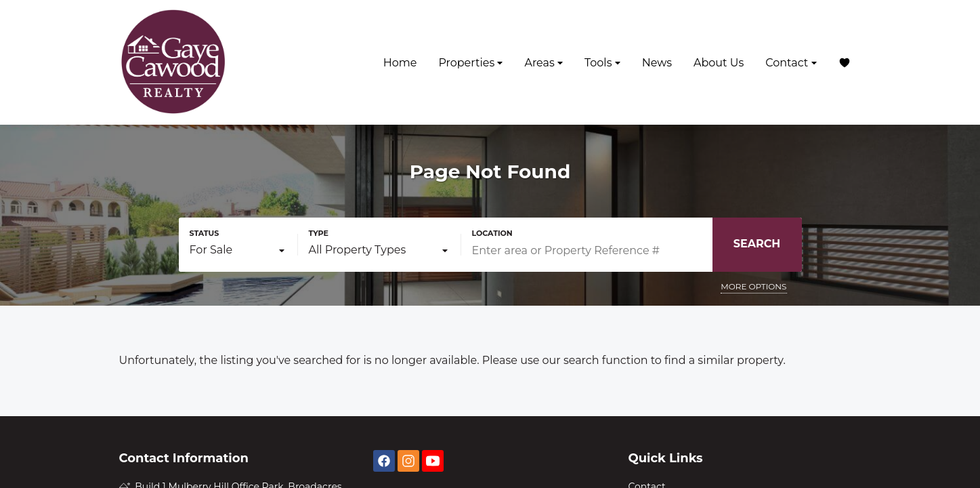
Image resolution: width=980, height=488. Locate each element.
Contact (791, 63)
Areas (544, 63)
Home (400, 63)
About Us (719, 63)
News (657, 63)
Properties (470, 63)
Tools (602, 63)
